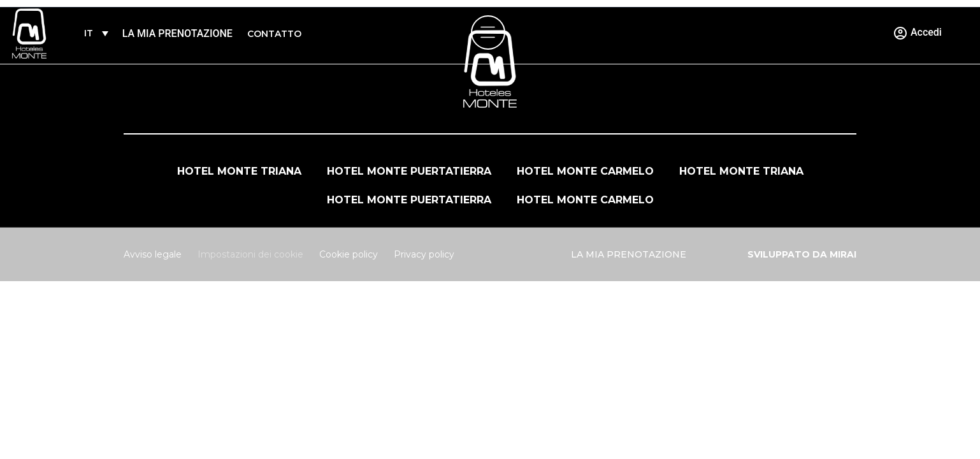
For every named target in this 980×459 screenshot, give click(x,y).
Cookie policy (349, 254)
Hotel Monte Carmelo (585, 171)
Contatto (274, 34)
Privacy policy (424, 254)
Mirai (843, 254)
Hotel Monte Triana (239, 171)
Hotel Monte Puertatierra (409, 171)
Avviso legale (153, 254)
